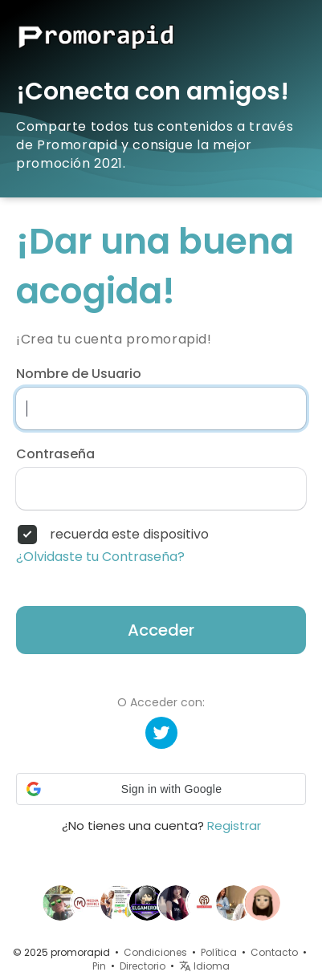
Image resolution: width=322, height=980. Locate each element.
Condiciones (155, 952)
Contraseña (55, 454)
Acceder (161, 630)
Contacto (274, 952)
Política (219, 952)
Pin (99, 966)
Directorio (143, 966)
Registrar (234, 825)
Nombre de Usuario (79, 374)
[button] (161, 789)
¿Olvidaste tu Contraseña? (100, 557)
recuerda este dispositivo (129, 535)
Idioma (204, 966)
